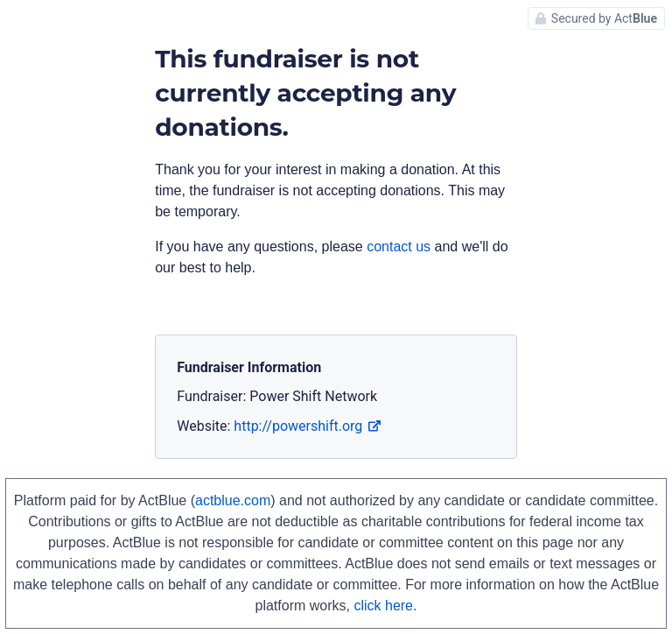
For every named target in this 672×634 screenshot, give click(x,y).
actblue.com (233, 500)
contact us (399, 247)
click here (383, 606)
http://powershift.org (307, 426)
